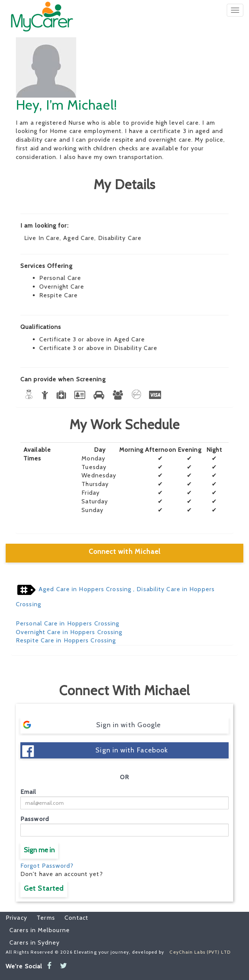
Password (35, 819)
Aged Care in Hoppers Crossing (85, 589)
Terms (42, 918)
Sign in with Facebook (95, 751)
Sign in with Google (91, 725)
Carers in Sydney (35, 943)
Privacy (16, 918)
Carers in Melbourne (40, 930)
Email (28, 792)
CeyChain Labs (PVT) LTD (200, 952)
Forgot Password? (47, 866)
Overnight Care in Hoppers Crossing (69, 632)
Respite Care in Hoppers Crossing (66, 640)
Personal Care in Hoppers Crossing (68, 623)
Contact (73, 918)
